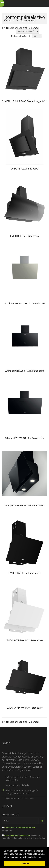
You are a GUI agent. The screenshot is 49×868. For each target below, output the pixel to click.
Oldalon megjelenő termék (21, 36)
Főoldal (8, 21)
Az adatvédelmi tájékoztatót (17, 835)
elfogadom (18, 829)
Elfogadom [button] (24, 863)
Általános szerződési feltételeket (20, 828)
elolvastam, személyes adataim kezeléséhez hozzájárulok (23, 837)
